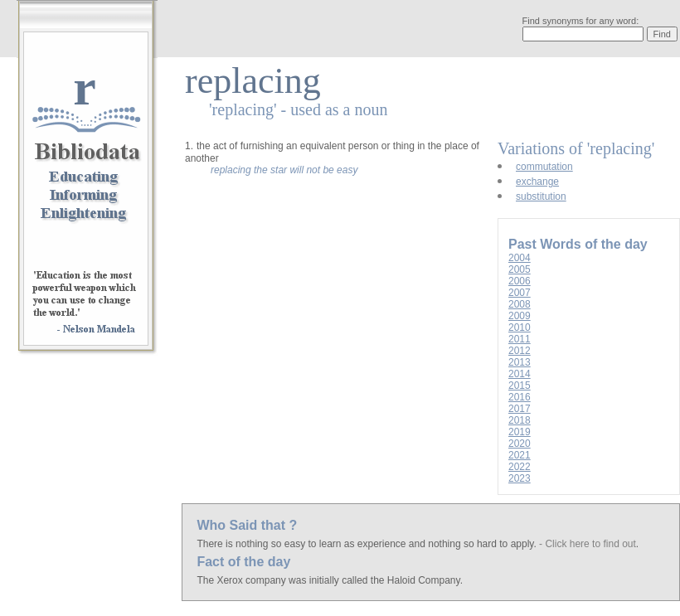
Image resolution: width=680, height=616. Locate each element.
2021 (520, 455)
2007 (520, 293)
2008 (520, 304)
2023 (520, 478)
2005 (520, 269)
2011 (520, 339)
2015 (520, 386)
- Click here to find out (588, 544)
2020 (520, 444)
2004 (520, 258)
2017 (520, 409)
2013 (520, 362)
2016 (520, 397)
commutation (544, 167)
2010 (520, 327)
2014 (520, 374)
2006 (520, 281)
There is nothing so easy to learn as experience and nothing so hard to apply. (368, 544)
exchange (537, 182)
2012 (520, 351)
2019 (520, 432)
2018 (520, 420)
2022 (520, 467)
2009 (520, 316)
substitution (541, 196)
